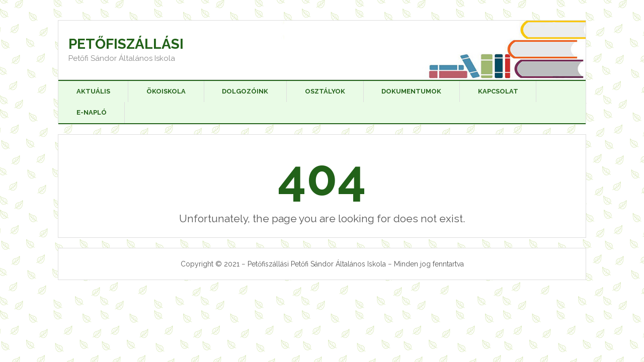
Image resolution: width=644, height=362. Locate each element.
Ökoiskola (166, 91)
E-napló (92, 112)
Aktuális (93, 91)
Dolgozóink (245, 91)
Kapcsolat (498, 91)
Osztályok (325, 91)
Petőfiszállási (126, 44)
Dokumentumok (411, 91)
